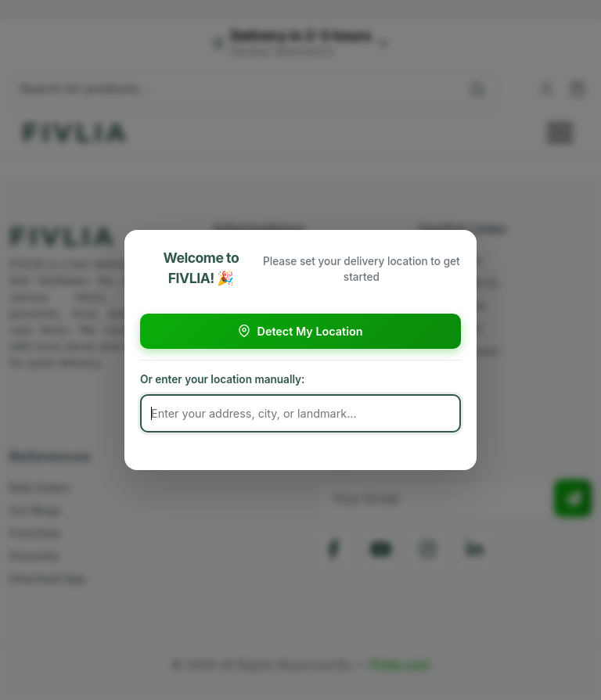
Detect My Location (300, 331)
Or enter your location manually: (222, 379)
